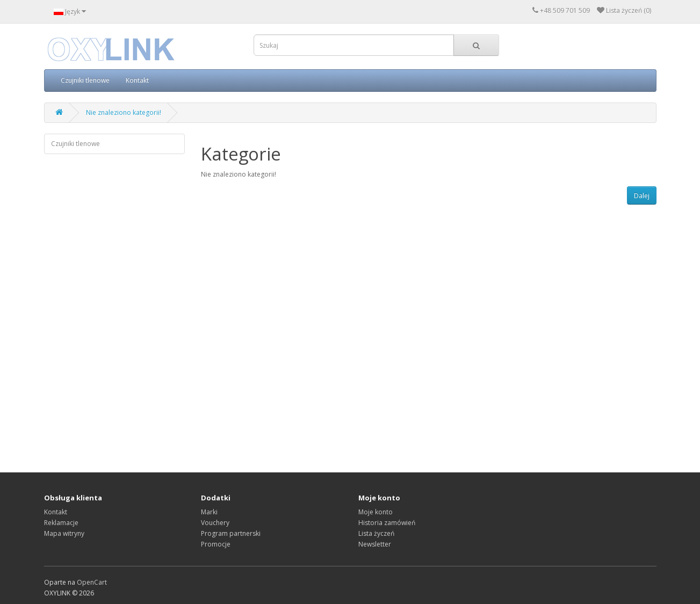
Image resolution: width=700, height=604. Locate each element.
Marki (209, 512)
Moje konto (376, 512)
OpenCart (92, 582)
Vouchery (215, 523)
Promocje (216, 544)
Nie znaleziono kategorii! (124, 112)
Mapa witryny (64, 533)
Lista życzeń (376, 533)
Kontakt (137, 80)
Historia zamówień (387, 523)
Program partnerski (231, 533)
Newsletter (375, 544)
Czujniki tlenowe (85, 80)
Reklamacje (61, 523)
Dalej (642, 196)
